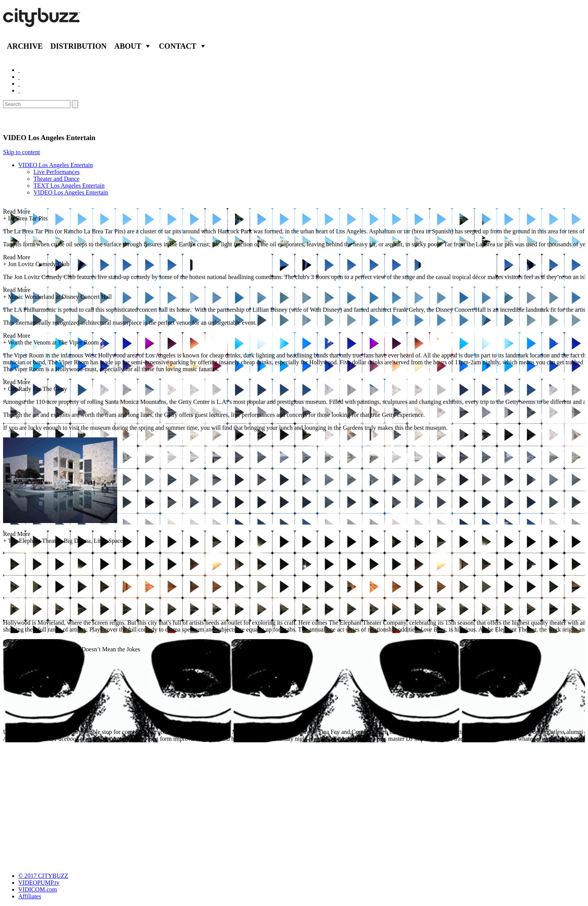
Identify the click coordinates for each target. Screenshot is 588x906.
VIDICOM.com (38, 889)
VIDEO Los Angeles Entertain (56, 165)
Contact (178, 46)
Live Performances (57, 172)
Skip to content (22, 152)
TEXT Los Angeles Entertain (69, 186)
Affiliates (30, 896)
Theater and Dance (57, 179)
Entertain (22, 121)
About (128, 46)
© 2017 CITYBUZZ (43, 876)
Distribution (78, 46)
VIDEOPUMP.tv (39, 883)
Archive (25, 46)
